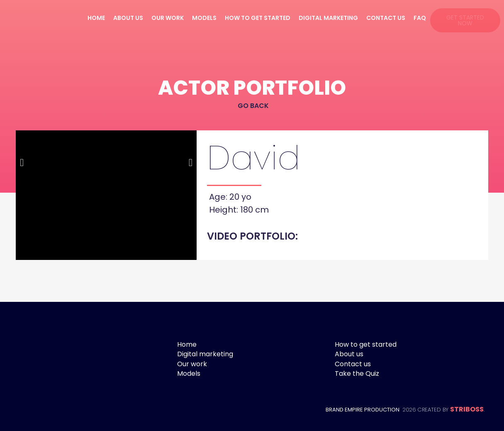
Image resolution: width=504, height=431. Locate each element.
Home (96, 18)
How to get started (258, 18)
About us (128, 18)
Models (204, 18)
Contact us (386, 18)
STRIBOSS (467, 409)
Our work (168, 18)
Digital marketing (328, 18)
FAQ (420, 18)
